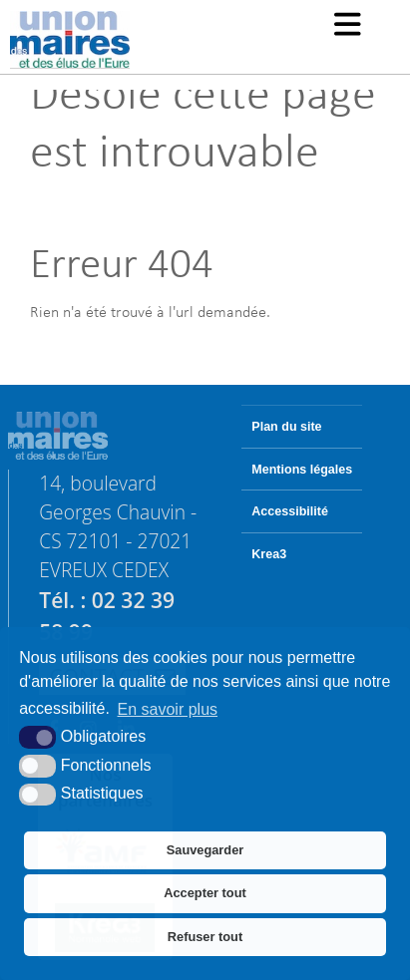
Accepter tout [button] (205, 893)
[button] (348, 26)
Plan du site (286, 427)
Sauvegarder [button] (205, 850)
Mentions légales (302, 470)
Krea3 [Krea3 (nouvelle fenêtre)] (269, 554)
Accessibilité (290, 511)
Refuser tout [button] (205, 937)
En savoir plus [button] (168, 709)
